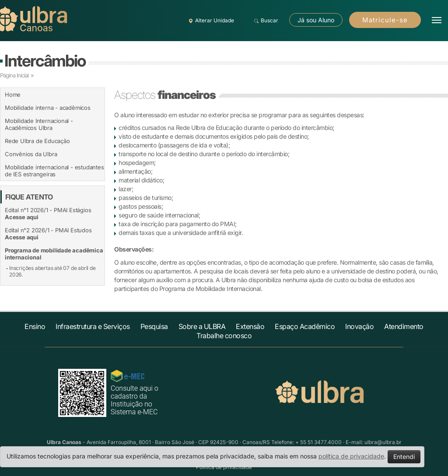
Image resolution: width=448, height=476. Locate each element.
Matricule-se (385, 20)
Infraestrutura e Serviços (93, 326)
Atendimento (404, 326)
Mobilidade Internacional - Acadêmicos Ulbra (39, 124)
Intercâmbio (45, 61)
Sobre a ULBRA (202, 326)
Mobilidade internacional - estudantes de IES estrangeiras (54, 171)
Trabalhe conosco (224, 336)
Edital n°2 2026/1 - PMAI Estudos (48, 234)
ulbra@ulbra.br (383, 442)
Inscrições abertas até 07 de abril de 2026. (52, 271)
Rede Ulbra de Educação (37, 141)
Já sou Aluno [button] (316, 20)
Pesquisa (154, 326)
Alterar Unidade (210, 21)
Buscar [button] (265, 21)
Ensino (35, 326)
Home (13, 94)
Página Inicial (14, 75)
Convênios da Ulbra (31, 154)
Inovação (359, 326)
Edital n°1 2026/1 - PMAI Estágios (48, 213)
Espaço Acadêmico (305, 326)
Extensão (250, 326)
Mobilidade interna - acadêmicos (48, 108)
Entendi (404, 457)
